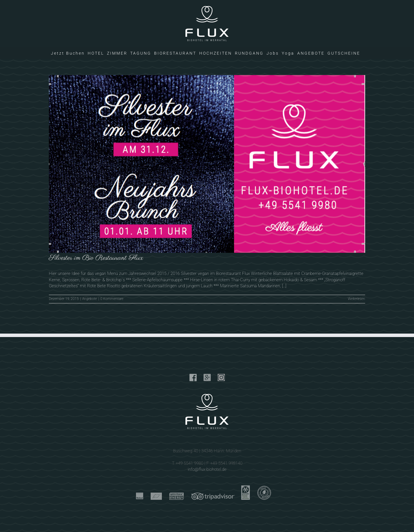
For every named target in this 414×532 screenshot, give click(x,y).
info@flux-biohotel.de (207, 469)
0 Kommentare (112, 299)
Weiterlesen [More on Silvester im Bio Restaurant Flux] (356, 299)
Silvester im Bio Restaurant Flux (96, 258)
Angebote (90, 299)
